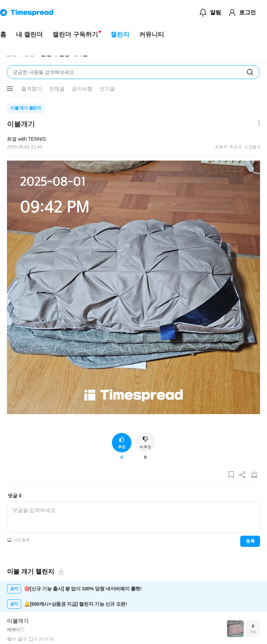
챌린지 (120, 34)
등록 (250, 541)
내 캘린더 (29, 34)
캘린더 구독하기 (75, 34)
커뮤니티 (152, 34)
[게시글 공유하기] (243, 475)
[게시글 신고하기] (254, 475)
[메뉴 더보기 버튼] (10, 89)
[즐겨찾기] (60, 572)
